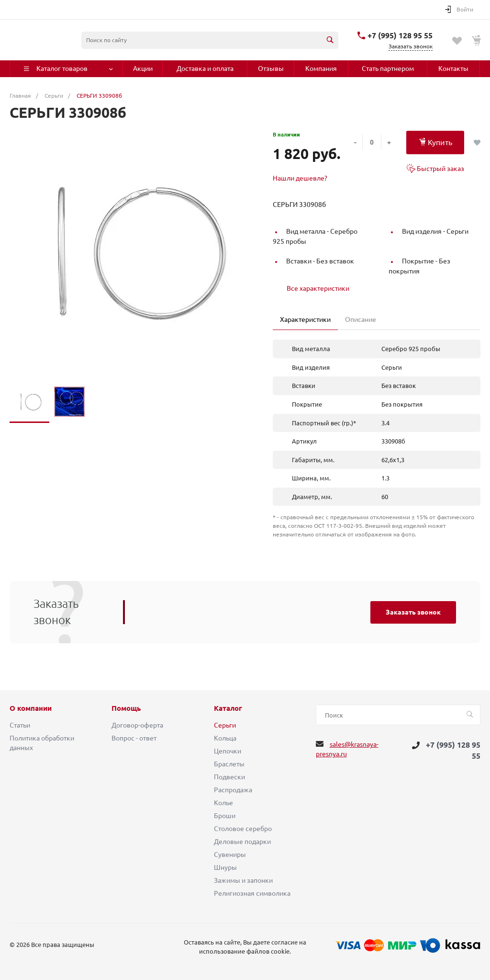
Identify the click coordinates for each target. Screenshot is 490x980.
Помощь (126, 708)
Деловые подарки (242, 842)
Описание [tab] (361, 319)
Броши (225, 816)
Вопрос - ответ (134, 738)
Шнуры (225, 867)
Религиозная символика (252, 893)
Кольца (225, 738)
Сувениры (230, 855)
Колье (223, 803)
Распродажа (233, 790)
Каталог (228, 708)
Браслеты (229, 764)
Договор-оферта (137, 725)
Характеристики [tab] (305, 319)
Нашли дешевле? (300, 178)
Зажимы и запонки (243, 880)
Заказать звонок (413, 612)
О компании (31, 708)
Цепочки (228, 751)
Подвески (229, 777)
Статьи (20, 725)
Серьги (225, 725)
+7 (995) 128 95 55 (400, 35)
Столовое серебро (243, 829)
